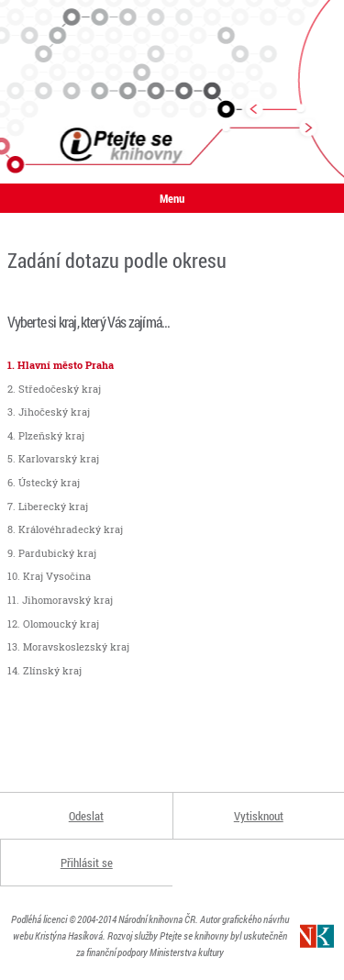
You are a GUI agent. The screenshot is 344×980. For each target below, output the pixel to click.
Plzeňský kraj (51, 435)
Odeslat (86, 816)
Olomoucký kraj (61, 624)
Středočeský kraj (60, 389)
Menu (172, 198)
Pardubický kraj (57, 553)
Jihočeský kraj (54, 412)
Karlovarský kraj (59, 458)
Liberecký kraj (53, 506)
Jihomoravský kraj (67, 600)
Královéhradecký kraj (71, 529)
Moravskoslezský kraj (76, 646)
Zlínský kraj (52, 670)
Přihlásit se (87, 863)
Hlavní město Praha (66, 365)
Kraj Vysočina (57, 576)
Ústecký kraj (49, 482)
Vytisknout (259, 816)
